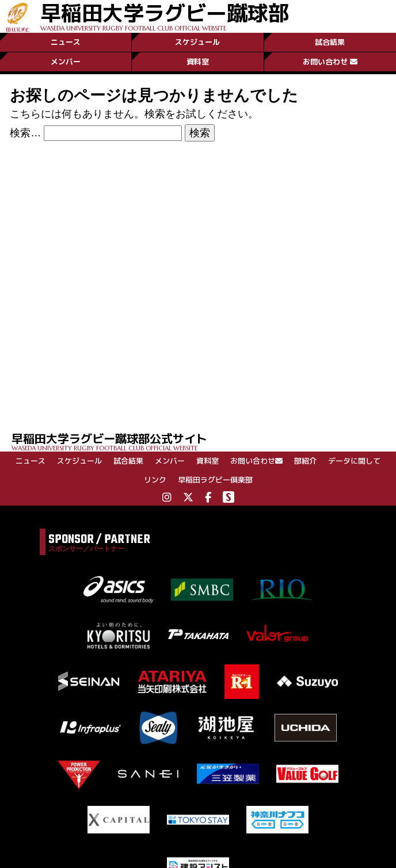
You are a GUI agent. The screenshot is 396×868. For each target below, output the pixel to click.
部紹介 (305, 461)
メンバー (66, 62)
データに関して (354, 461)
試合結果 (330, 42)
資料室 (198, 62)
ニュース (66, 42)
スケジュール (197, 42)
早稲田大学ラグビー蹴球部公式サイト (204, 441)
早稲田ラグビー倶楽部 (215, 480)
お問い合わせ (330, 62)
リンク (155, 480)
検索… (25, 133)
